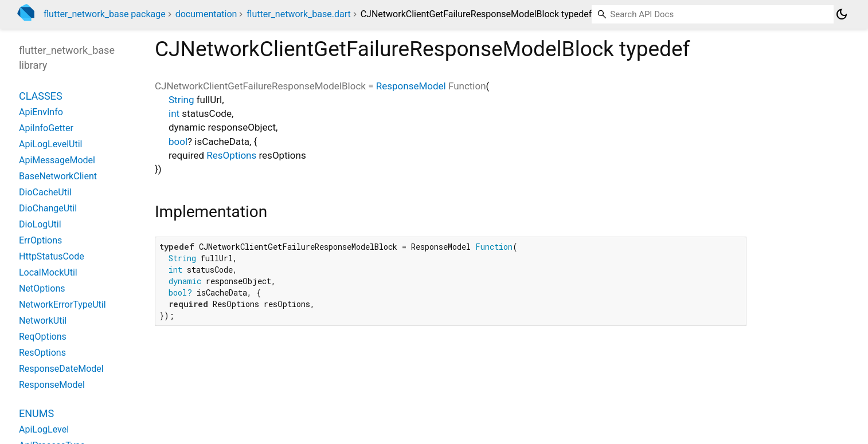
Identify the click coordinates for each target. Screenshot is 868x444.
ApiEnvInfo (41, 112)
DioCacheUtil (45, 192)
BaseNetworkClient (58, 176)
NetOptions (42, 288)
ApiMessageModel (57, 160)
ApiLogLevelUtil (50, 144)
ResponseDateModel (61, 369)
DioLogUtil (40, 224)
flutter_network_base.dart (298, 14)
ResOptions (231, 155)
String (181, 100)
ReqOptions (43, 337)
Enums (36, 413)
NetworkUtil (43, 321)
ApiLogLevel (44, 429)
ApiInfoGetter (46, 128)
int (174, 113)
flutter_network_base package (105, 14)
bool (178, 142)
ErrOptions (40, 240)
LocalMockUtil (48, 272)
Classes (41, 96)
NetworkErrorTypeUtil (62, 304)
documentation (206, 14)
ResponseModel (411, 86)
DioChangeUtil (48, 208)
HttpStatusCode (52, 256)
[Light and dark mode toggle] (842, 14)
